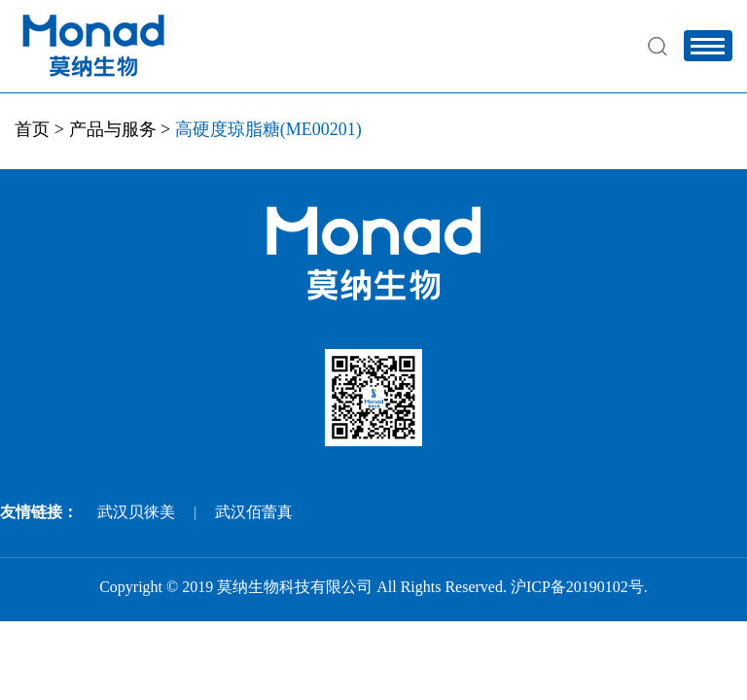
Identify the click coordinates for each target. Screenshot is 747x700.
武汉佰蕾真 (254, 512)
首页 (32, 129)
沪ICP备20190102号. (579, 587)
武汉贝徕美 (136, 512)
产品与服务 (113, 129)
